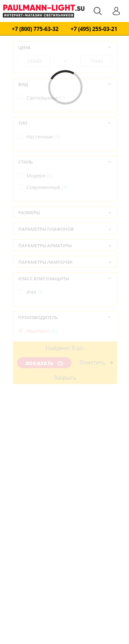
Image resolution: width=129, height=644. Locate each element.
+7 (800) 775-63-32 (35, 29)
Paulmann (42, 331)
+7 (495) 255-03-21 (94, 29)
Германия (42, 370)
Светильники (46, 98)
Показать (44, 363)
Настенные (43, 137)
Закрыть (65, 378)
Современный (47, 187)
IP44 (35, 292)
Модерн (39, 176)
